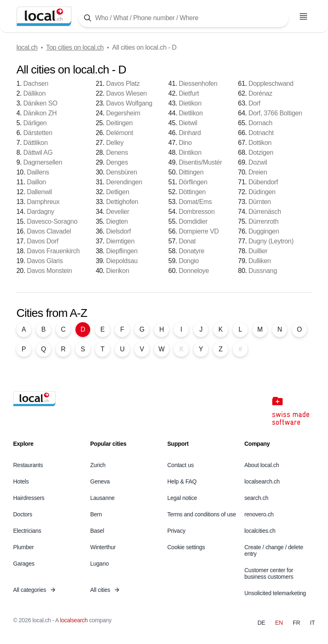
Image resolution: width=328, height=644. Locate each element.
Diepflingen (122, 251)
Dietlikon (191, 113)
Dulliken (260, 261)
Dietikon (190, 103)
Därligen (35, 123)
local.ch (27, 47)
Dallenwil (39, 192)
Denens (117, 152)
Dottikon (260, 143)
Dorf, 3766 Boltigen (275, 113)
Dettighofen (122, 202)
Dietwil (188, 123)
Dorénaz (260, 93)
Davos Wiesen (126, 93)
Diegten (117, 221)
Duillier (258, 251)
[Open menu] (303, 16)
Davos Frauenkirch (53, 251)
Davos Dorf (42, 241)
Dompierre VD (199, 231)
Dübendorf (263, 182)
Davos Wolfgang (129, 103)
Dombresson (197, 212)
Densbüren (122, 172)
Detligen (118, 192)
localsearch (74, 620)
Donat (187, 241)
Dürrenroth (263, 221)
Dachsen (36, 84)
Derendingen (124, 182)
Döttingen (192, 192)
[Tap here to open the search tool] (183, 18)
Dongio (189, 261)
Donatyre (191, 251)
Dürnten (260, 202)
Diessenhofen (198, 84)
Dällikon (34, 93)
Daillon (36, 182)
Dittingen (191, 172)
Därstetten (38, 133)
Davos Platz (123, 84)
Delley (115, 143)
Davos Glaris (45, 261)
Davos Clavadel (49, 231)
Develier (118, 212)
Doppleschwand (271, 84)
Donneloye (194, 271)
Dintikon (190, 152)
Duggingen (264, 231)
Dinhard (190, 133)
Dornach (260, 123)
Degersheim (123, 113)
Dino (185, 143)
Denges (117, 162)
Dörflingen (193, 182)
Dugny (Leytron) (271, 241)
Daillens (38, 172)
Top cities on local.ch (75, 47)
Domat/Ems (195, 202)
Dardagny (40, 212)
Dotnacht (261, 133)
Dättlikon (35, 143)
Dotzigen (261, 152)
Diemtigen (120, 241)
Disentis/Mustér (200, 162)
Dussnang (263, 271)
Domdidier (193, 221)
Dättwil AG (38, 152)
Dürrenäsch (265, 212)
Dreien (258, 172)
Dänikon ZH (40, 113)
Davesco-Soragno (52, 221)
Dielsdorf (118, 231)
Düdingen (262, 192)
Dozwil (258, 162)
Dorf (254, 103)
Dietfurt (189, 93)
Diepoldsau (122, 261)
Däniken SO (40, 103)
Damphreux (43, 202)
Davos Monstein (49, 271)
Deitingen (120, 123)
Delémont (120, 133)
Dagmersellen (43, 162)
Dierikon (118, 271)
